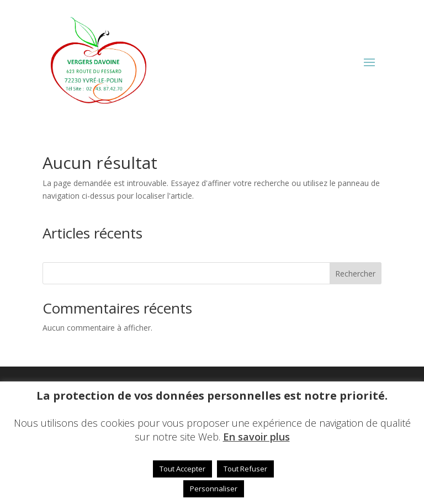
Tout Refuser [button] (245, 469)
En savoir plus (256, 437)
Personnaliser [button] (214, 489)
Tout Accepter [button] (182, 469)
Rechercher (355, 274)
